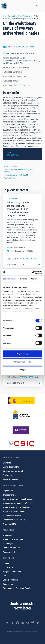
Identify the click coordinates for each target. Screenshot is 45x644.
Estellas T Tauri (10, 178)
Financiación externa (12, 516)
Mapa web (7, 535)
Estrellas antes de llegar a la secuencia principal (18, 171)
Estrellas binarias (10, 166)
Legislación (8, 491)
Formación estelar (11, 175)
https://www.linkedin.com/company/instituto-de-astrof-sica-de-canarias (23, 623)
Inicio (5, 16)
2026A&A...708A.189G (29, 377)
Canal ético (8, 584)
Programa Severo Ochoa (14, 520)
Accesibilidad (9, 552)
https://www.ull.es (21, 430)
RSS (5, 576)
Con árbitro (12, 155)
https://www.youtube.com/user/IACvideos (28, 623)
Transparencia (9, 495)
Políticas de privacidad (13, 539)
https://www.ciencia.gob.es (21, 401)
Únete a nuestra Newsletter (23, 606)
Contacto (7, 463)
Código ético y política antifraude (18, 499)
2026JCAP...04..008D (28, 259)
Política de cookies (11, 548)
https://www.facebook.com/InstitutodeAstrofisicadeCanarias (12, 623)
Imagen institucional (12, 572)
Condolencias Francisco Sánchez (18, 588)
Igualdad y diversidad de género (17, 503)
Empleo (6, 563)
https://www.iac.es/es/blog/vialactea (38, 623)
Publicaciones (28, 16)
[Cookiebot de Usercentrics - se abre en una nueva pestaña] (32, 272)
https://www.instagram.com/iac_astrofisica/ (18, 623)
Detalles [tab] (24, 279)
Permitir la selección (23, 362)
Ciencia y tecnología (15, 16)
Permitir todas (22, 354)
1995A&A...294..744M (25, 47)
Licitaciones (8, 567)
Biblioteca (7, 475)
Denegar (22, 370)
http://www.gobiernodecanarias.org (21, 415)
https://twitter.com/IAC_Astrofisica (7, 623)
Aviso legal (8, 544)
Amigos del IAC (10, 524)
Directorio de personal (13, 471)
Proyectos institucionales (14, 511)
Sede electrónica (10, 580)
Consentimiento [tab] (10, 279)
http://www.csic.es (21, 444)
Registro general (10, 479)
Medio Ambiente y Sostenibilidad (17, 507)
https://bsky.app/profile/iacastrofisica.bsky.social (33, 623)
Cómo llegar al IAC (11, 467)
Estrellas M (24, 175)
